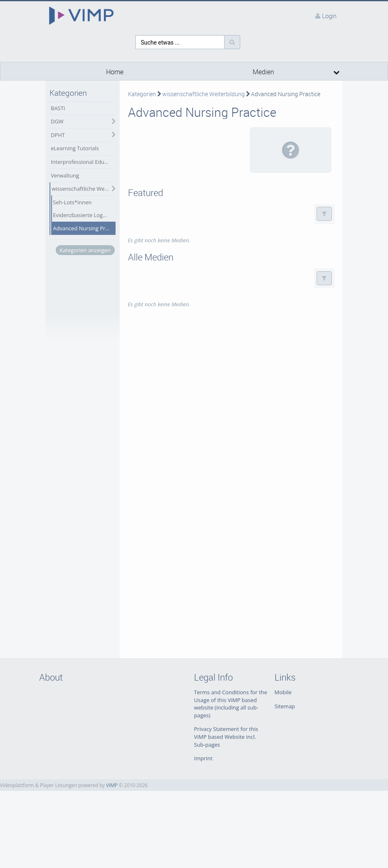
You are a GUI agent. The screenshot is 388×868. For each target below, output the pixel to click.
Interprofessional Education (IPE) (83, 162)
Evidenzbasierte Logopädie (84, 215)
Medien (263, 72)
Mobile (283, 692)
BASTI (58, 108)
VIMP (112, 785)
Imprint (203, 758)
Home (115, 72)
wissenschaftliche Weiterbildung (84, 189)
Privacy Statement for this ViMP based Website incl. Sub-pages (226, 737)
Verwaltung (65, 175)
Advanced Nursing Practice (84, 228)
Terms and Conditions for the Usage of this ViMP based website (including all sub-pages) (231, 704)
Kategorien (142, 94)
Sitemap (285, 706)
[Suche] (232, 42)
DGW (57, 121)
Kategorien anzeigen (85, 250)
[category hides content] (111, 122)
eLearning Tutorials (75, 148)
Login (329, 16)
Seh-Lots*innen (72, 202)
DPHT (58, 135)
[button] (324, 214)
